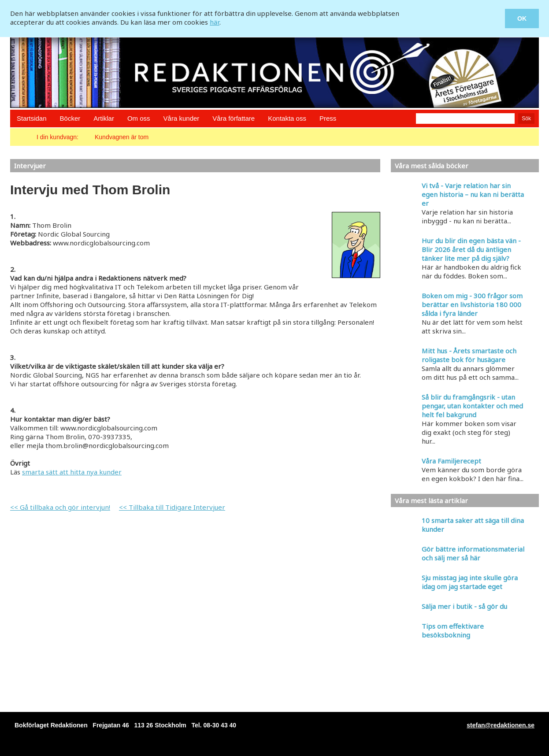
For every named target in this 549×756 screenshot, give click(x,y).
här (215, 22)
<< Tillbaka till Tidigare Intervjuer (172, 507)
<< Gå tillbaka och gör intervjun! (60, 507)
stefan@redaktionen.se (501, 725)
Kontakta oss (287, 118)
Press (328, 118)
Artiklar (104, 118)
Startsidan (32, 118)
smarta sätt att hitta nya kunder (72, 472)
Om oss (139, 118)
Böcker (70, 118)
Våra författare (234, 118)
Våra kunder (182, 118)
